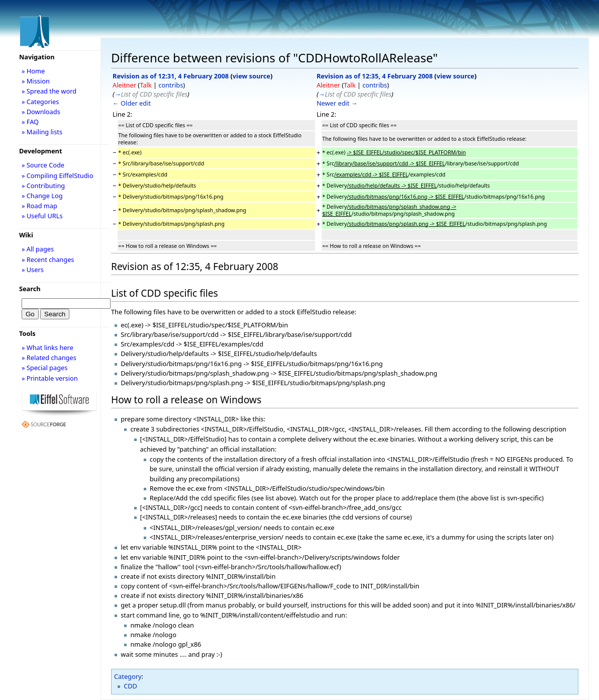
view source (252, 76)
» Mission (36, 81)
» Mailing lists (42, 132)
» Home (33, 71)
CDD (130, 686)
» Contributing (43, 186)
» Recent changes (48, 259)
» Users (33, 270)
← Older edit (132, 103)
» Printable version (50, 378)
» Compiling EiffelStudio (58, 176)
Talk (145, 85)
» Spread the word (49, 91)
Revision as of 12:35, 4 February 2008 (375, 76)
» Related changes (49, 358)
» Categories (40, 102)
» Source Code (43, 165)
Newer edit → (337, 103)
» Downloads (41, 112)
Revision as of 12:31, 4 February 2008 (171, 76)
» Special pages (44, 368)
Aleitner (124, 85)
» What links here (47, 347)
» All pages (38, 249)
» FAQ (30, 122)
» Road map (39, 206)
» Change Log (42, 196)
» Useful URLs (42, 216)
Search (30, 289)
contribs (171, 85)
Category (128, 676)
